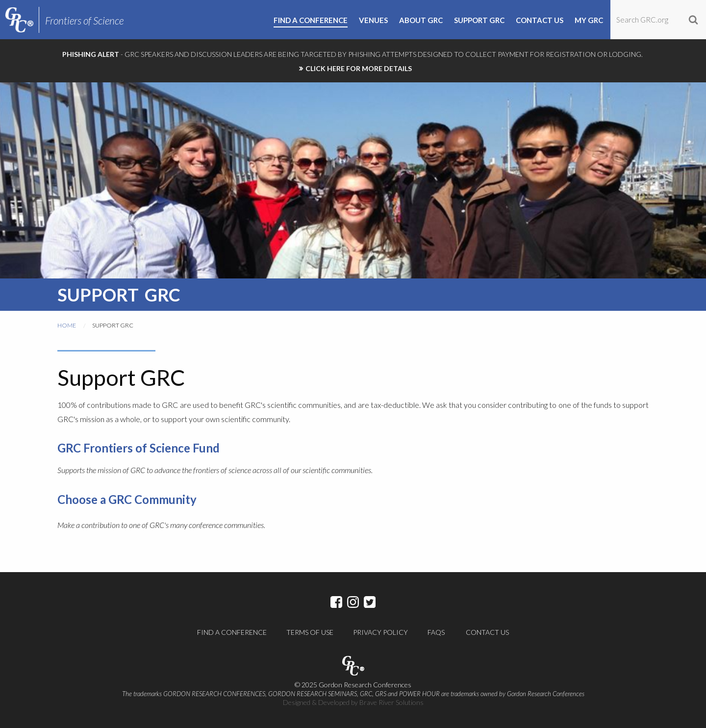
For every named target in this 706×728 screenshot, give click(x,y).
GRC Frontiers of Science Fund (139, 448)
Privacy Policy (380, 632)
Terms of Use (310, 632)
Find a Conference (232, 632)
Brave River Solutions (391, 702)
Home (67, 325)
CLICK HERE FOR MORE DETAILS (359, 68)
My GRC (589, 21)
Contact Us (487, 632)
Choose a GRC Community (127, 499)
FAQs (436, 632)
